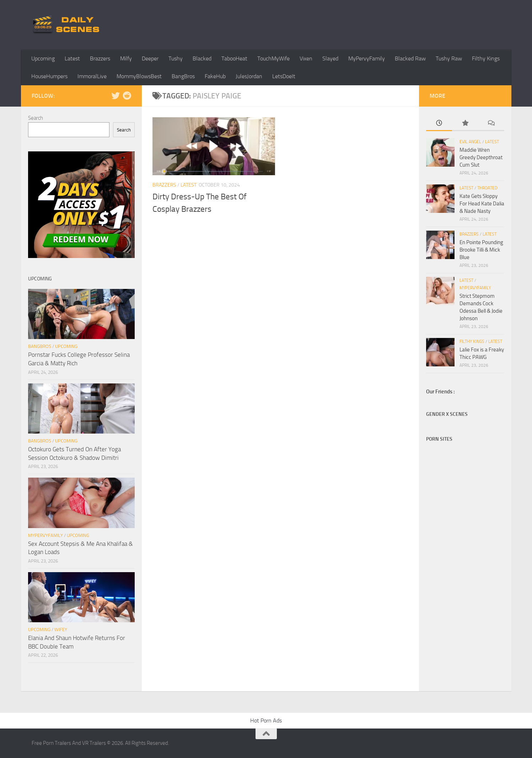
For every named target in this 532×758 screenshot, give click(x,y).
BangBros (183, 76)
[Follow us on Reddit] (127, 96)
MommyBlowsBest (139, 76)
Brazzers (100, 58)
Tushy (176, 58)
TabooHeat (234, 58)
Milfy (126, 58)
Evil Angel (470, 142)
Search (36, 118)
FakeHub (215, 76)
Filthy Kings (486, 58)
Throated (487, 188)
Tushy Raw (449, 58)
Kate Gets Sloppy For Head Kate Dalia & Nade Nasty (482, 204)
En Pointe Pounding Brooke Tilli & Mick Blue (481, 250)
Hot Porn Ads (266, 721)
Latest (72, 58)
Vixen (306, 58)
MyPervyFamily (367, 58)
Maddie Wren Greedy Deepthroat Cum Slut (481, 157)
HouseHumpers (49, 76)
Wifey (61, 630)
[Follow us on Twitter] (115, 96)
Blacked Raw (410, 58)
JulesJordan (249, 76)
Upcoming (43, 58)
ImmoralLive (92, 76)
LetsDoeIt (284, 76)
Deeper (150, 58)
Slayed (330, 58)
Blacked (202, 58)
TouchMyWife (273, 58)
